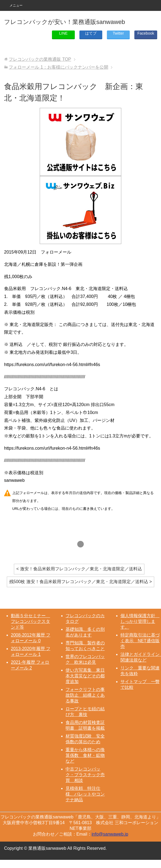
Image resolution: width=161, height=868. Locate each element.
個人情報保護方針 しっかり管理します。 (140, 621)
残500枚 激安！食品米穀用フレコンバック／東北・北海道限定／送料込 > (81, 582)
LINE (64, 33)
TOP (40, 59)
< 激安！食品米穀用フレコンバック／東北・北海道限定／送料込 (79, 569)
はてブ (91, 33)
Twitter (118, 33)
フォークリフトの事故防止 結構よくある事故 (85, 695)
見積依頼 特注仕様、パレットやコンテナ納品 (85, 794)
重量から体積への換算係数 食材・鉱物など (85, 755)
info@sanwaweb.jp (110, 834)
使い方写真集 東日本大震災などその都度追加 (85, 676)
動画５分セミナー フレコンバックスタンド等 (30, 621)
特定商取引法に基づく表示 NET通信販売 (140, 641)
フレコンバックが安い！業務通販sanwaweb (65, 22)
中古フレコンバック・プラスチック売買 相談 (85, 775)
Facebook (146, 33)
